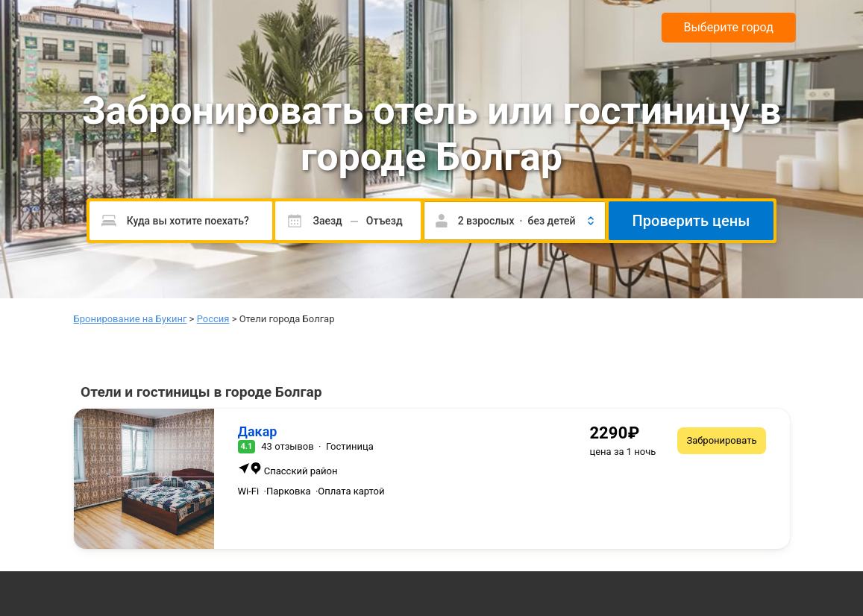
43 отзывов (287, 446)
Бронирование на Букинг (131, 319)
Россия (213, 319)
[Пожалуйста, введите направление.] (181, 221)
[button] (515, 221)
